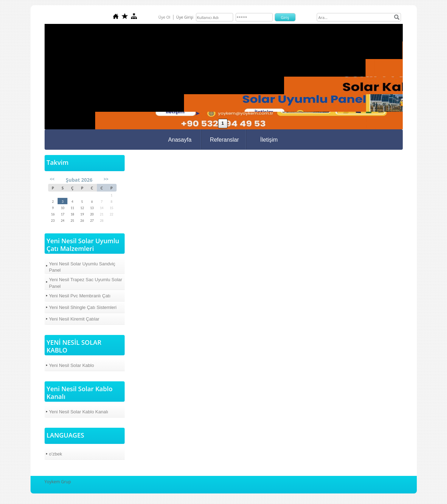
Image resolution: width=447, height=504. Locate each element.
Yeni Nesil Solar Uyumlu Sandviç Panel (82, 267)
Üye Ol (164, 17)
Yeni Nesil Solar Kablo (72, 365)
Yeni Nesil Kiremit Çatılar (74, 319)
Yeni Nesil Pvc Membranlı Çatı (80, 296)
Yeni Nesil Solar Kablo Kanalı (79, 412)
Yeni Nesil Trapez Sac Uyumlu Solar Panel (86, 283)
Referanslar (225, 140)
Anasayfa (180, 140)
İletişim (269, 140)
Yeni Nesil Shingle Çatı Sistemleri (83, 307)
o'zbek (56, 454)
